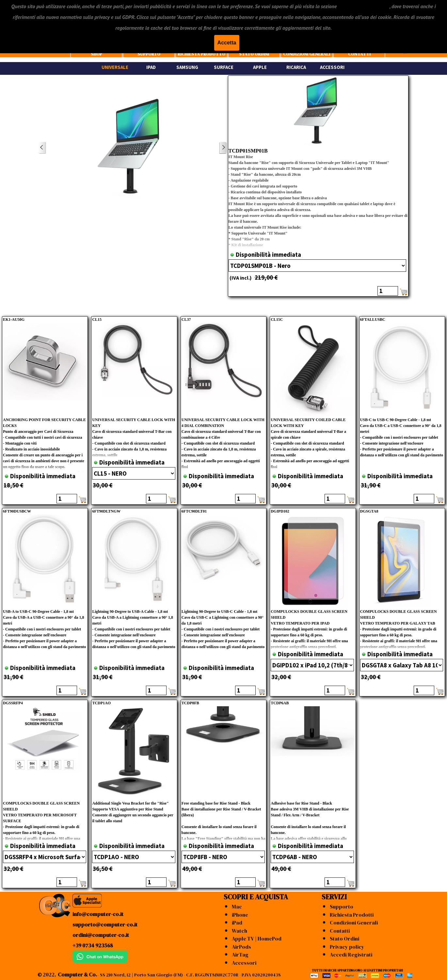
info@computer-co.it (98, 914)
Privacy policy (347, 947)
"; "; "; (402, 665)
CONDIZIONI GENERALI (307, 54)
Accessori (244, 963)
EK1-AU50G (14, 319)
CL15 (97, 319)
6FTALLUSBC (373, 319)
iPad (237, 923)
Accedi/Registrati (351, 955)
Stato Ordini (344, 939)
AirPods (241, 947)
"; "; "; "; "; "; (312, 665)
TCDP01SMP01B (248, 151)
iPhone (240, 915)
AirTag (240, 955)
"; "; (317, 266)
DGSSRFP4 (13, 703)
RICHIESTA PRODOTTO (201, 54)
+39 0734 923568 (93, 945)
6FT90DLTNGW (106, 511)
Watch (239, 931)
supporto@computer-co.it (105, 924)
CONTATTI (359, 54)
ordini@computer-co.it (101, 935)
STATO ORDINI (254, 54)
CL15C (277, 319)
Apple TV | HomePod (257, 939)
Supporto (342, 906)
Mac (237, 906)
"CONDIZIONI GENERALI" (364, 6)
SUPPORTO (149, 54)
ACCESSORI (332, 67)
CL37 (186, 319)
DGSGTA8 (369, 511)
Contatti (340, 931)
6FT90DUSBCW (17, 511)
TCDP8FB (190, 703)
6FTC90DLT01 (194, 511)
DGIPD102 (280, 511)
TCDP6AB (280, 703)
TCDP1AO (101, 703)
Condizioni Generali (354, 923)
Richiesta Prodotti (352, 915)
